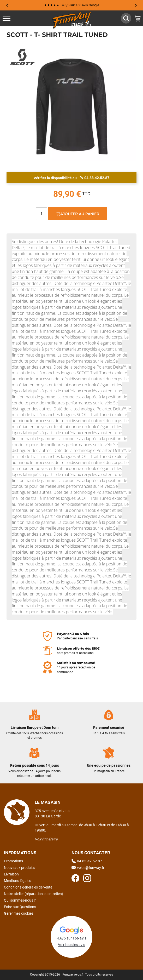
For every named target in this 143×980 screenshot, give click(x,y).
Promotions (13, 861)
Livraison (11, 874)
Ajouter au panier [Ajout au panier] (78, 214)
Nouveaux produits (19, 868)
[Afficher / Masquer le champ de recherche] (126, 18)
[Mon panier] (138, 18)
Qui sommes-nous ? (20, 900)
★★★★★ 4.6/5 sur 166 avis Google (71, 5)
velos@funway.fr (88, 868)
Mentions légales (17, 881)
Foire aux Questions (20, 907)
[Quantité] (41, 214)
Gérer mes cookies (19, 913)
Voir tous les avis (71, 945)
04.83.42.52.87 (95, 177)
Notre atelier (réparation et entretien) (34, 894)
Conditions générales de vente (28, 887)
